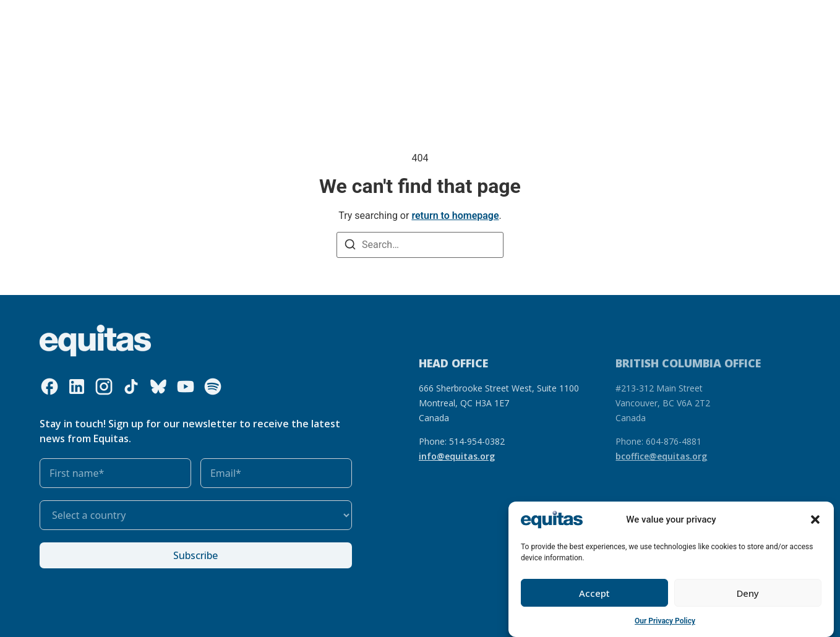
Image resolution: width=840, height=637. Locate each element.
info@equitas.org (457, 456)
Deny (748, 594)
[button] (815, 521)
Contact (675, 18)
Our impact (376, 18)
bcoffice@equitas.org (661, 456)
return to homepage (455, 216)
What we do (234, 18)
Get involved (446, 18)
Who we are (156, 18)
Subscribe (195, 555)
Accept (594, 594)
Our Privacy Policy (665, 622)
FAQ (639, 18)
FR (615, 18)
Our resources (309, 18)
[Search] (350, 246)
